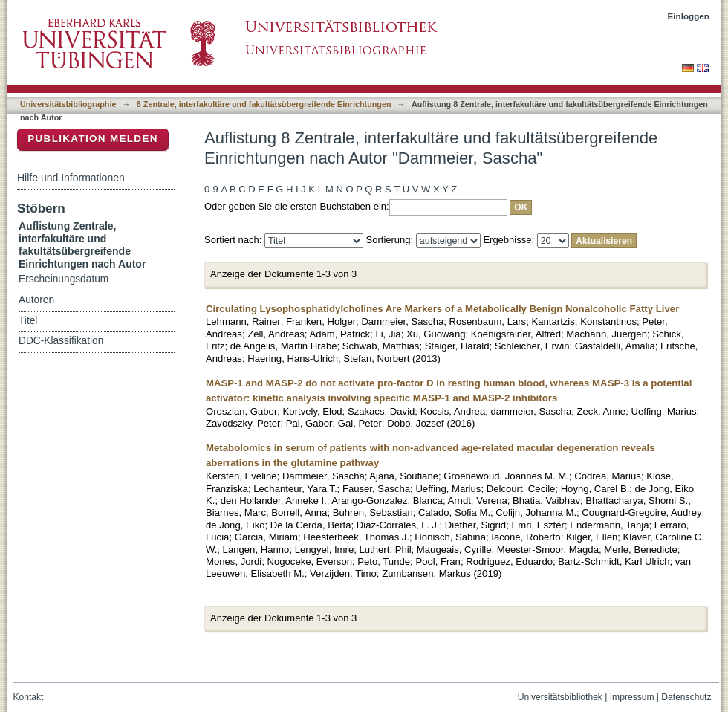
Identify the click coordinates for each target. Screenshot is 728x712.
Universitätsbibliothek (560, 697)
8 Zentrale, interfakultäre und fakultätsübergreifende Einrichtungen (264, 104)
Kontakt (29, 697)
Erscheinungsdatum (64, 279)
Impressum (632, 697)
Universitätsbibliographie (68, 104)
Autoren (36, 300)
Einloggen (689, 16)
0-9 (211, 189)
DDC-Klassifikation (61, 341)
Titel (28, 321)
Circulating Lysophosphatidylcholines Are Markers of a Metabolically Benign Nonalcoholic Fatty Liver (442, 309)
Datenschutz (686, 697)
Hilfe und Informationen (71, 178)
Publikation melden (93, 139)
